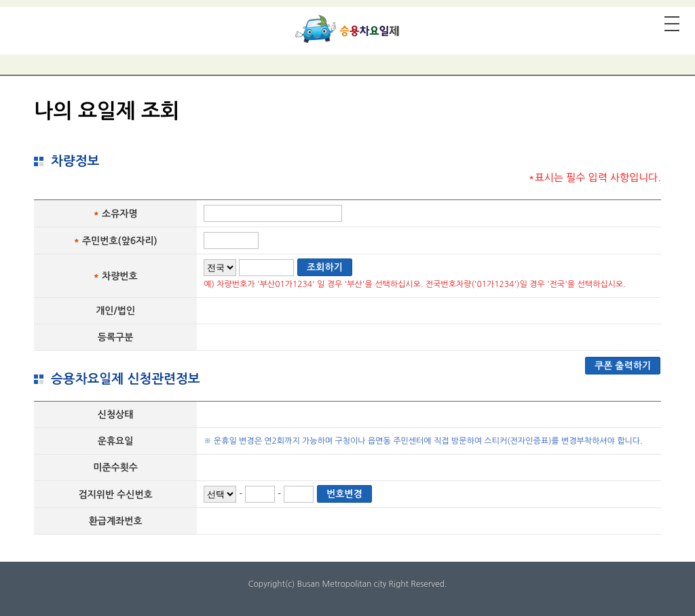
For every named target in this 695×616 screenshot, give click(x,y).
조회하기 (325, 267)
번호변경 (344, 494)
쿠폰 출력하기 (623, 366)
